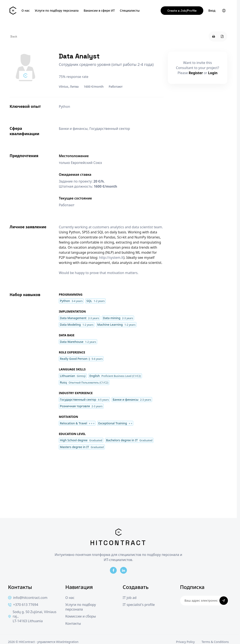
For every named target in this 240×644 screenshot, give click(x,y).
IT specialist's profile (139, 605)
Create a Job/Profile (182, 11)
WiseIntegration (67, 642)
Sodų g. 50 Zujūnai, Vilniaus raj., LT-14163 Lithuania (32, 616)
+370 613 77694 (23, 605)
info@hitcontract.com (28, 598)
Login (213, 73)
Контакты (73, 624)
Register (196, 73)
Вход (212, 11)
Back (14, 36)
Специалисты (130, 11)
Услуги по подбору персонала (57, 11)
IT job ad (130, 598)
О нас (25, 11)
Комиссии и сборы (81, 616)
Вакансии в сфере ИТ (99, 11)
